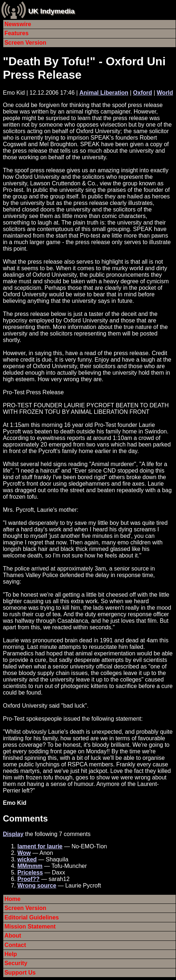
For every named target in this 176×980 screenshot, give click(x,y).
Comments (25, 818)
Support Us (20, 973)
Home (12, 899)
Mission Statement (30, 927)
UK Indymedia (51, 11)
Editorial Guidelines (32, 917)
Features (16, 33)
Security (16, 963)
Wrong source (37, 886)
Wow (24, 853)
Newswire (18, 24)
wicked (27, 859)
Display (13, 834)
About (13, 936)
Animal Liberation (104, 93)
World (165, 93)
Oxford (142, 93)
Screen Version (25, 43)
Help (11, 954)
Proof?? (28, 879)
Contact (15, 945)
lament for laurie (40, 846)
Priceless (30, 872)
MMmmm (30, 866)
